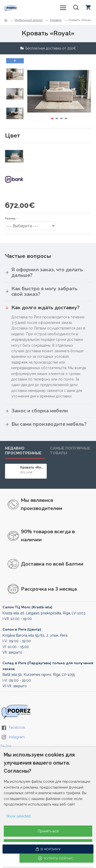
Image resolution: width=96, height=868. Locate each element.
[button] (86, 91)
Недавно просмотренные (23, 451)
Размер (10, 218)
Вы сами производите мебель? (49, 424)
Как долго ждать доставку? (45, 308)
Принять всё (48, 831)
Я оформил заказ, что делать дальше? (47, 272)
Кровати (56, 20)
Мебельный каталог (29, 20)
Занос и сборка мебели (40, 411)
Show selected (18, 816)
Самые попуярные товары (70, 451)
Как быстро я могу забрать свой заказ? (44, 291)
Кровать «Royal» (33, 468)
